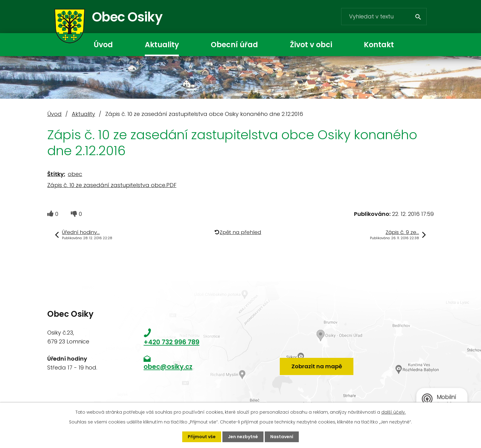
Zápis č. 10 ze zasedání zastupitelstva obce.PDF (112, 185)
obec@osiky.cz (168, 367)
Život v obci (311, 45)
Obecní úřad (234, 45)
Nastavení (282, 437)
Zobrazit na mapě (317, 366)
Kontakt (379, 45)
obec (75, 174)
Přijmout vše (202, 437)
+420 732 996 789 (171, 342)
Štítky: (56, 174)
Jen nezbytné (243, 437)
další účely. (394, 412)
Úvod (103, 45)
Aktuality (162, 45)
